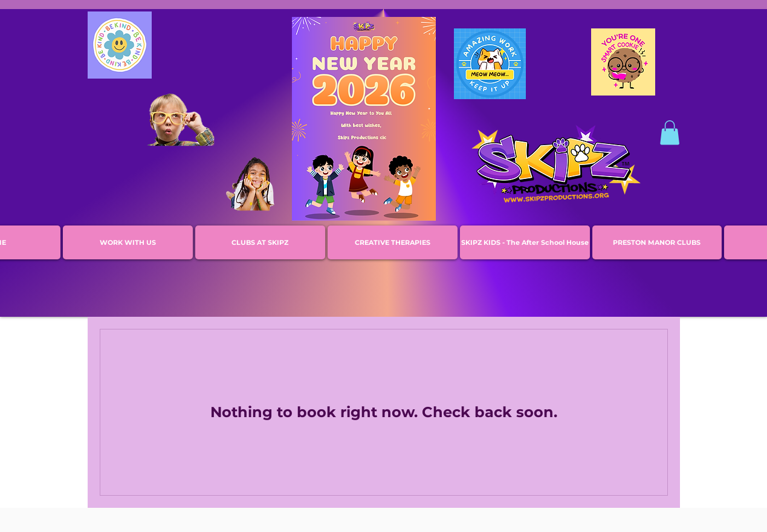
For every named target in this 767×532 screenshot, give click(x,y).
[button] (670, 133)
